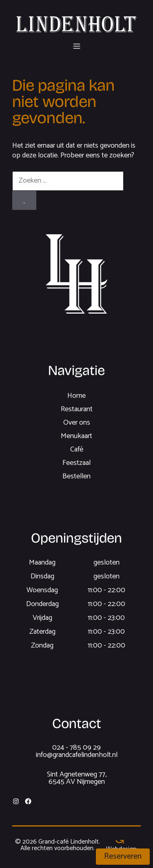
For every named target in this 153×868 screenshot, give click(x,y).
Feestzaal (76, 463)
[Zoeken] (24, 201)
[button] (77, 45)
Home (76, 396)
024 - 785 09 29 (76, 748)
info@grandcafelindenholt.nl (77, 755)
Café (77, 449)
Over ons (77, 423)
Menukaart (76, 436)
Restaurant (77, 409)
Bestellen (76, 476)
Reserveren (123, 857)
